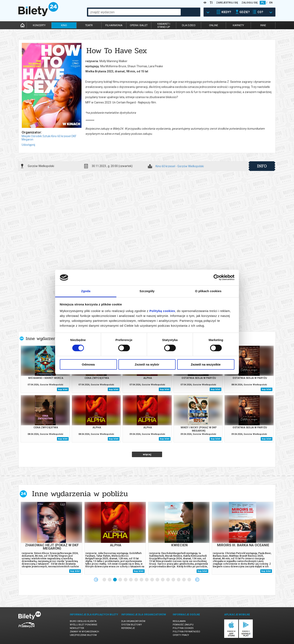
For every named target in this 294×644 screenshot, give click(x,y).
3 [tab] (115, 580)
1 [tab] (105, 580)
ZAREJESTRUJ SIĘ (227, 3)
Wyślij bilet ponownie (84, 625)
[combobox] (134, 12)
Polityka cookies (183, 628)
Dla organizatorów (133, 621)
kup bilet (63, 389)
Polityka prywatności (186, 632)
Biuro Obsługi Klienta (83, 621)
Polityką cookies (162, 311)
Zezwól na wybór (147, 364)
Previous (96, 580)
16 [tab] (184, 580)
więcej (147, 454)
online (214, 25)
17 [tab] (189, 580)
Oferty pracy (181, 635)
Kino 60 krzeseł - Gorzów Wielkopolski (180, 166)
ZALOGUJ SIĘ (250, 3)
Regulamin (179, 621)
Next (197, 580)
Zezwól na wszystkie (206, 364)
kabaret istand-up (164, 25)
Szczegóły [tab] (147, 291)
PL (263, 3)
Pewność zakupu (183, 625)
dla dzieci (189, 25)
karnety (238, 25)
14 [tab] (174, 580)
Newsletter (77, 628)
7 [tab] (136, 580)
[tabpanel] (51, 538)
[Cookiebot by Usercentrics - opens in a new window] (217, 277)
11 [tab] (158, 580)
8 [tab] (142, 580)
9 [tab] (147, 580)
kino (64, 25)
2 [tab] (110, 580)
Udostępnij (28, 145)
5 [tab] (126, 580)
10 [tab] (152, 580)
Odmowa (88, 364)
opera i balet (139, 25)
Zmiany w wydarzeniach (84, 632)
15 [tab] (179, 580)
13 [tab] (168, 580)
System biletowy (132, 625)
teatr (89, 25)
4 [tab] (120, 580)
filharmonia (114, 25)
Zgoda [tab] (86, 291)
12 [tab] (163, 580)
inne (263, 25)
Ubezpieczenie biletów (83, 635)
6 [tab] (131, 580)
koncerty (39, 25)
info (262, 166)
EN (271, 3)
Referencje (128, 628)
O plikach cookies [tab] (208, 291)
